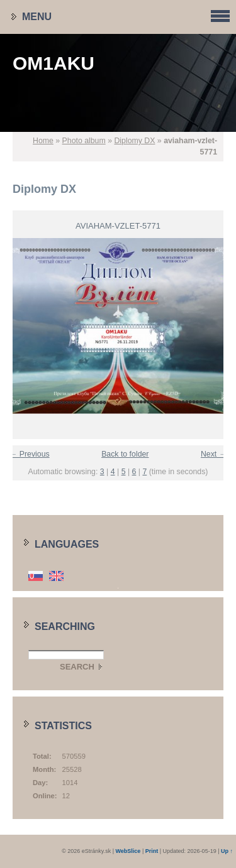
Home (43, 141)
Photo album (84, 141)
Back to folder (125, 454)
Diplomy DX (134, 141)
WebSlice (128, 851)
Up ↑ (227, 851)
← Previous (30, 454)
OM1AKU (53, 63)
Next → (214, 454)
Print (152, 851)
